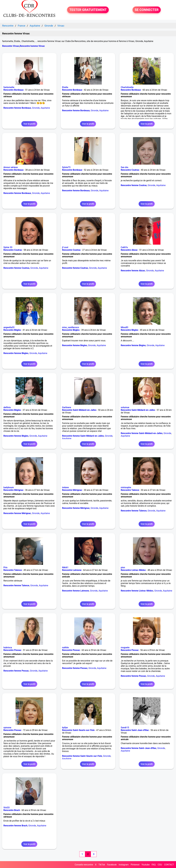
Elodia (65, 87)
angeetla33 (9, 327)
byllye (65, 728)
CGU (160, 865)
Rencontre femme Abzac (133, 271)
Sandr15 (125, 728)
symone (7, 728)
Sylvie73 (66, 167)
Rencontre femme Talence (134, 511)
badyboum (9, 487)
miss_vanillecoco (71, 327)
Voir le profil (29, 124)
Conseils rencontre (84, 865)
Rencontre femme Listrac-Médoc (137, 591)
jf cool (65, 247)
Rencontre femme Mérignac (17, 513)
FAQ (154, 865)
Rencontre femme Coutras (134, 185)
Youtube (146, 865)
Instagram (124, 865)
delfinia (7, 407)
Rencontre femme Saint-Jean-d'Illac (139, 748)
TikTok (102, 865)
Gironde (36, 108)
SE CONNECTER (147, 10)
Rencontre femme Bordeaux (17, 108)
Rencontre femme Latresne (76, 591)
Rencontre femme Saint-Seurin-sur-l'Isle (82, 756)
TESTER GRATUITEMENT (88, 10)
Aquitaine (45, 108)
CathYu (124, 247)
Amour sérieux (11, 167)
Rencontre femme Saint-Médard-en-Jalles (83, 436)
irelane (65, 487)
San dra (124, 167)
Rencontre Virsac (11, 46)
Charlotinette (127, 87)
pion (123, 567)
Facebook (112, 865)
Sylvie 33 (8, 247)
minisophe (126, 487)
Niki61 (65, 567)
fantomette (9, 87)
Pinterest (135, 865)
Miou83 (124, 327)
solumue (125, 407)
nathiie (65, 647)
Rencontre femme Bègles (16, 353)
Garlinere (67, 407)
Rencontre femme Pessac (16, 671)
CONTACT (169, 865)
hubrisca (8, 647)
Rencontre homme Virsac (32, 46)
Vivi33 (7, 808)
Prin (5, 567)
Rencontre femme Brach (15, 826)
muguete (125, 647)
